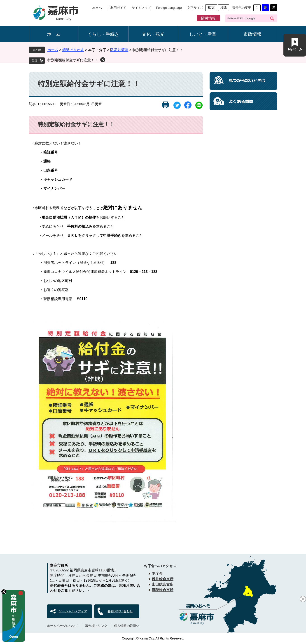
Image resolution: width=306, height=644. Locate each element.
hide (4, 592)
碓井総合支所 (163, 579)
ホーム (54, 34)
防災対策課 (119, 50)
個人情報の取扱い (127, 626)
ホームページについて (63, 626)
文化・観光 (153, 34)
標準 (224, 8)
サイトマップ (141, 8)
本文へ (97, 8)
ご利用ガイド (117, 8)
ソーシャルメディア (73, 611)
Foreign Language (169, 8)
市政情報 (252, 34)
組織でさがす (73, 50)
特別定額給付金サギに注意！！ (73, 60)
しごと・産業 (203, 34)
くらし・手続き (103, 34)
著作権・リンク (96, 626)
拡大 (211, 8)
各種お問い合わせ (120, 611)
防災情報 (208, 18)
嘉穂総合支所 (163, 590)
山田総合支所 (163, 584)
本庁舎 (157, 574)
